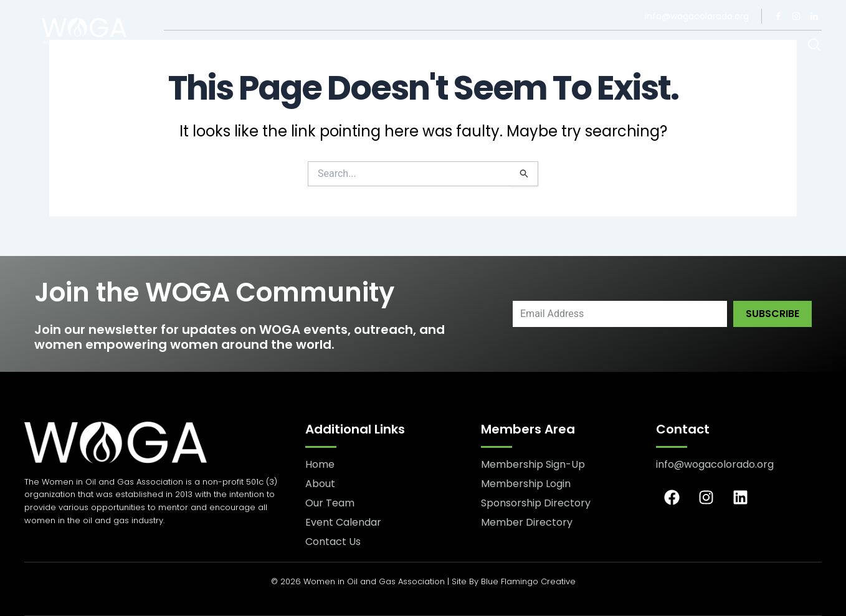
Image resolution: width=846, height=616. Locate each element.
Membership (324, 47)
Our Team (243, 46)
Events (475, 47)
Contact (406, 46)
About (180, 46)
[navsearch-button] (815, 46)
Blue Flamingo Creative (528, 581)
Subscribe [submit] (772, 314)
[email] (620, 314)
